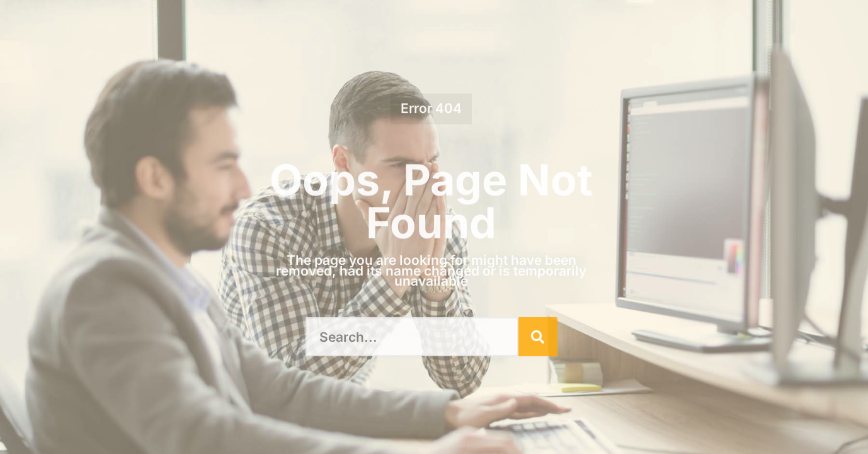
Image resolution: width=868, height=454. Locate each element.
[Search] (538, 337)
